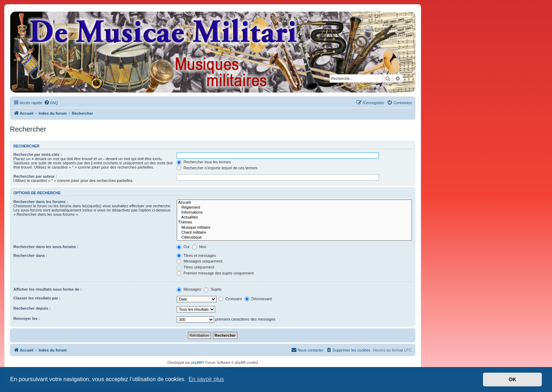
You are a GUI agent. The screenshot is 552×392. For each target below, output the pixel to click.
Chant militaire (294, 233)
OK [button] (513, 379)
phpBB (196, 363)
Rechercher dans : (30, 255)
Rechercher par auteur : (35, 176)
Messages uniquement (200, 261)
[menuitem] (51, 103)
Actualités (294, 217)
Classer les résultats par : (37, 298)
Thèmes (294, 222)
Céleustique (294, 238)
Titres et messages (196, 255)
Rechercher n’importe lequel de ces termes (217, 168)
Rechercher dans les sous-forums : (46, 247)
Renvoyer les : (27, 318)
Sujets (213, 289)
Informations (294, 213)
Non (199, 247)
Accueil (294, 203)
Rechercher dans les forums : (41, 202)
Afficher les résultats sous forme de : (48, 289)
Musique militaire (294, 228)
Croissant (230, 299)
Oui (183, 247)
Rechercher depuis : (32, 308)
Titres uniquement (196, 267)
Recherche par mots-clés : (38, 154)
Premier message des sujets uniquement (215, 273)
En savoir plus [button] (206, 379)
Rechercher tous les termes (204, 162)
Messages (189, 289)
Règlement (294, 208)
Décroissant (258, 299)
